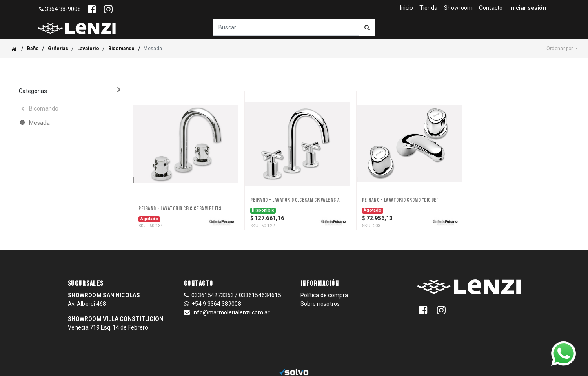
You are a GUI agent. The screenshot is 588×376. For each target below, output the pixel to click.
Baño (33, 49)
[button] (562, 49)
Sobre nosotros (320, 304)
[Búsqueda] (367, 27)
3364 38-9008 (60, 9)
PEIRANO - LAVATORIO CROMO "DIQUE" (401, 200)
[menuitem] (406, 8)
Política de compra (324, 295)
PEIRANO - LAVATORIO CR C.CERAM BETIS (180, 209)
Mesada (39, 123)
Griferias (58, 49)
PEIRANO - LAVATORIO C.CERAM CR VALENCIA (295, 200)
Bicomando (121, 49)
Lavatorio (88, 49)
